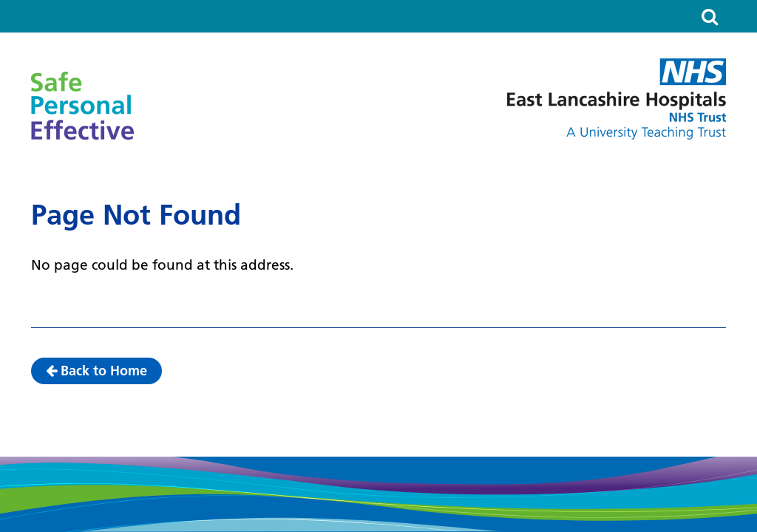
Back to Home (96, 371)
